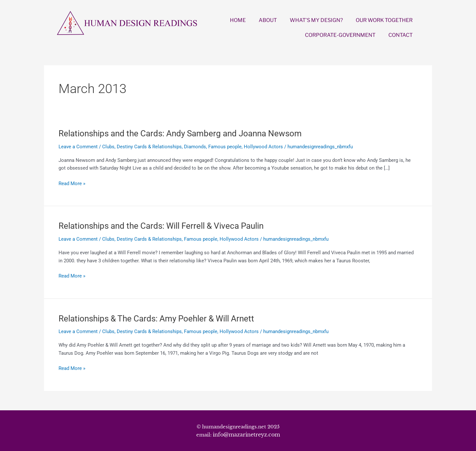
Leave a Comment (78, 147)
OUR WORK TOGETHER (384, 20)
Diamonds (195, 147)
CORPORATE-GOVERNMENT (340, 35)
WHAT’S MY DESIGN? (316, 20)
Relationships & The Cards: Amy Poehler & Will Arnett (156, 319)
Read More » (72, 184)
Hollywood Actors (263, 147)
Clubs (108, 147)
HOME (238, 20)
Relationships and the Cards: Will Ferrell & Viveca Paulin (161, 226)
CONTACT (400, 35)
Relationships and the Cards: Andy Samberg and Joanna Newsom (180, 133)
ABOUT (268, 20)
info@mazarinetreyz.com (246, 435)
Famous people (225, 147)
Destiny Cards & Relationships (149, 147)
